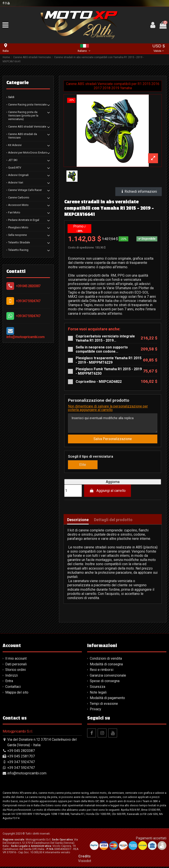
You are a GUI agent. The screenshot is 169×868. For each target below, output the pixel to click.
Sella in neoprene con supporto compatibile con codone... (102, 349)
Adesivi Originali (18, 175)
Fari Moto (14, 212)
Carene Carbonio (19, 197)
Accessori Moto (18, 205)
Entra (9, 682)
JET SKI (13, 160)
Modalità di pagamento (107, 699)
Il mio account (16, 660)
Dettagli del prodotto (113, 521)
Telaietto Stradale (19, 242)
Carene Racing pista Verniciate (27, 105)
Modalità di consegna (106, 665)
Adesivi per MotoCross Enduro (28, 153)
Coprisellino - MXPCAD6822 (99, 382)
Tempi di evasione (104, 705)
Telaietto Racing (18, 250)
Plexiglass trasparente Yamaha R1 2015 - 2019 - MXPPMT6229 (109, 360)
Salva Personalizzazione (113, 440)
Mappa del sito (17, 693)
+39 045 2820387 (28, 286)
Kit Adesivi (15, 145)
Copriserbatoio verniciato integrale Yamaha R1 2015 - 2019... (105, 338)
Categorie (17, 83)
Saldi (11, 97)
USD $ (159, 49)
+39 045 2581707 (21, 758)
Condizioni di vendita (106, 660)
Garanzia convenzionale (108, 677)
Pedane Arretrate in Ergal (24, 220)
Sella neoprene (17, 235)
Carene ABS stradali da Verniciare (23, 136)
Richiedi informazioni (139, 192)
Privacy (96, 710)
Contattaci (13, 688)
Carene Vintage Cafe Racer (25, 190)
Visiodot (85, 862)
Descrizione (78, 521)
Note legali (98, 693)
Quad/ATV (15, 167)
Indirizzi (12, 677)
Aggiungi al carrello (108, 492)
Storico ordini (16, 671)
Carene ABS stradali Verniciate (27, 127)
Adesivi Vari (16, 182)
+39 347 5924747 (28, 301)
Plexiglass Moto (18, 227)
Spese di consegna (105, 682)
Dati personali (16, 665)
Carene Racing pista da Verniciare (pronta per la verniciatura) (23, 116)
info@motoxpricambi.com (25, 337)
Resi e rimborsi (102, 671)
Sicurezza (97, 688)
